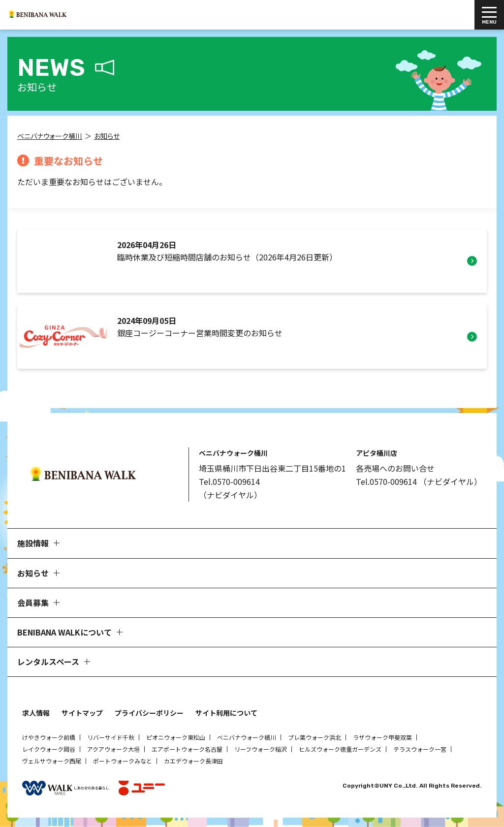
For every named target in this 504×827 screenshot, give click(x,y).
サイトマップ (82, 715)
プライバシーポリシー (149, 715)
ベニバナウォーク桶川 (247, 739)
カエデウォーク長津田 (193, 763)
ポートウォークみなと (123, 763)
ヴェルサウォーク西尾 (52, 763)
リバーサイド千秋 (111, 739)
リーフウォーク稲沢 (261, 751)
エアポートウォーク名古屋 (187, 751)
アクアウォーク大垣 (113, 751)
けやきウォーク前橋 (49, 739)
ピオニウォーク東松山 (176, 739)
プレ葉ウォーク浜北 (315, 739)
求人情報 (36, 715)
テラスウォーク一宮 (420, 751)
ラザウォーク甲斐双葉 (382, 739)
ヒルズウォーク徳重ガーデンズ (340, 751)
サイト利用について (226, 715)
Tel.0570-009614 (229, 483)
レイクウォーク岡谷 (49, 751)
